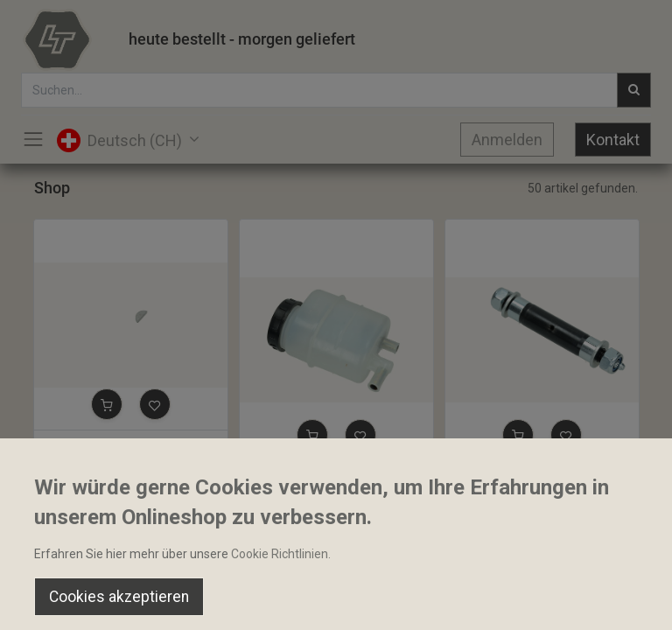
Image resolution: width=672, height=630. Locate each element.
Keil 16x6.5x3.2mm (94, 445)
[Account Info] (615, 600)
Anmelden (507, 140)
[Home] (58, 600)
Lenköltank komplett (304, 476)
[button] (107, 404)
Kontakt (613, 140)
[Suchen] (196, 600)
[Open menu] (336, 605)
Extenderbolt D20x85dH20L (529, 476)
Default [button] (508, 564)
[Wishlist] (476, 600)
